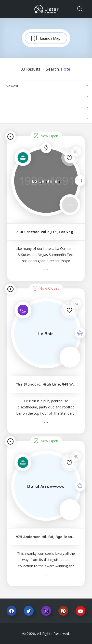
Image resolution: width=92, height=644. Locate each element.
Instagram (46, 611)
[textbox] (46, 97)
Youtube (80, 611)
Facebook (12, 611)
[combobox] (46, 86)
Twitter (29, 611)
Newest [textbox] (12, 86)
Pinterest (63, 611)
